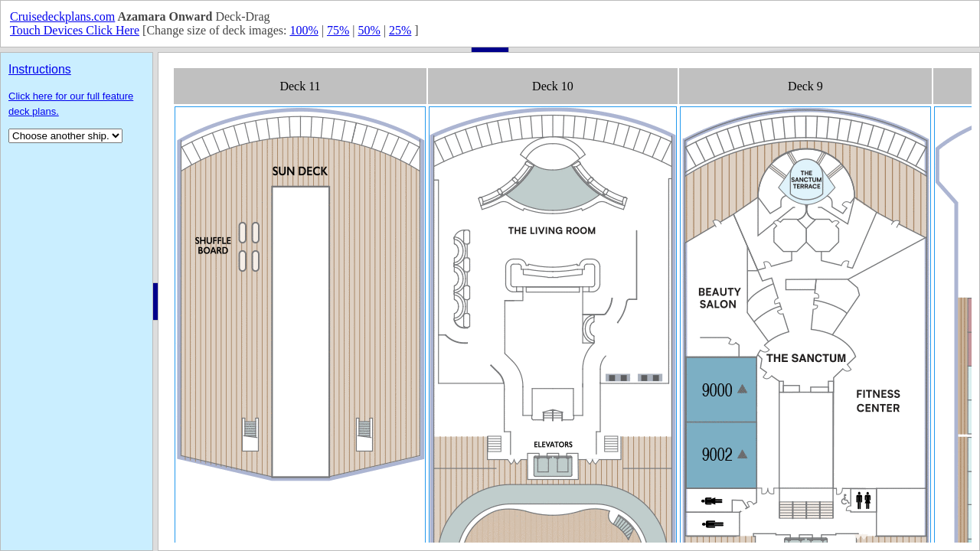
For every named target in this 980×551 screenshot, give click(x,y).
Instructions (40, 69)
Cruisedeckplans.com (62, 16)
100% (304, 30)
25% (400, 30)
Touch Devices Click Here (75, 30)
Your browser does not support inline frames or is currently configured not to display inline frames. (569, 302)
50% (369, 30)
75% (338, 30)
